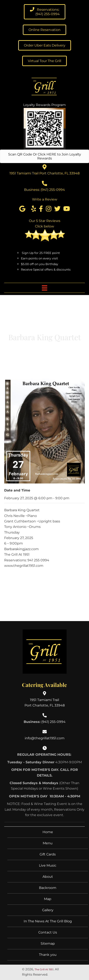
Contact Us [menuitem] (48, 932)
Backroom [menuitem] (48, 888)
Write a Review (45, 199)
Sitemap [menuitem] (48, 943)
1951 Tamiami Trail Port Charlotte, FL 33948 (44, 173)
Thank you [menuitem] (48, 955)
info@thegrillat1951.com (45, 738)
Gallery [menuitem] (48, 910)
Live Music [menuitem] (48, 865)
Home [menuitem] (48, 832)
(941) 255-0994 (53, 190)
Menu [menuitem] (48, 843)
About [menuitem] (48, 877)
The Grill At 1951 (44, 969)
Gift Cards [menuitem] (48, 854)
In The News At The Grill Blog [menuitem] (48, 921)
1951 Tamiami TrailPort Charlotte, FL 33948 (45, 703)
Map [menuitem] (48, 899)
